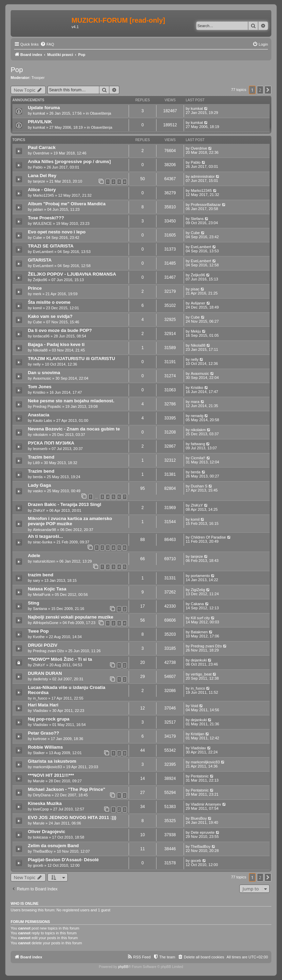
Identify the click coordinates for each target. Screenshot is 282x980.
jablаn (38, 209)
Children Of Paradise (208, 537)
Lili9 (36, 463)
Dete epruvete (203, 832)
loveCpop (41, 809)
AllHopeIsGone (46, 623)
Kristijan (198, 734)
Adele (34, 556)
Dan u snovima (44, 373)
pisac (195, 289)
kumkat (39, 113)
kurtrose (40, 739)
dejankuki (199, 660)
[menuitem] (47, 44)
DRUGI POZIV (43, 645)
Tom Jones (40, 387)
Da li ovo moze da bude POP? (60, 330)
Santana (40, 609)
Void (194, 706)
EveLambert (43, 252)
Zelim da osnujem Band (53, 846)
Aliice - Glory (42, 190)
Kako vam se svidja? (50, 316)
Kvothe (39, 637)
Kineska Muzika (45, 803)
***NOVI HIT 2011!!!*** (51, 775)
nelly (37, 364)
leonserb (40, 449)
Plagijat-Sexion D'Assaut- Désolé (63, 860)
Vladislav (41, 711)
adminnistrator (203, 176)
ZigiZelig (198, 590)
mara (195, 402)
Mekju (196, 331)
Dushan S (199, 486)
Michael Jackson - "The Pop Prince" (67, 789)
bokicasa (40, 837)
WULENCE (42, 223)
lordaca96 (41, 336)
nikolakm (40, 435)
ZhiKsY (39, 510)
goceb (38, 865)
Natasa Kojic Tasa (47, 589)
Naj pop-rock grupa (49, 719)
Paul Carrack (42, 147)
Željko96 (40, 280)
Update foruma (44, 108)
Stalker (39, 753)
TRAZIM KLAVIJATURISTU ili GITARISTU (71, 359)
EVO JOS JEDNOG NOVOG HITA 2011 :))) (72, 817)
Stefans (197, 219)
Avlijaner (198, 303)
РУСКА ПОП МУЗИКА (51, 443)
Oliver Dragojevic (46, 832)
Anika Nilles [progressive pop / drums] (69, 162)
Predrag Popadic (47, 406)
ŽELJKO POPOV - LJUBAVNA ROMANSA (72, 274)
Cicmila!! (198, 458)
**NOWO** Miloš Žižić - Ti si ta (60, 659)
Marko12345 (44, 195)
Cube (37, 238)
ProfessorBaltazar (206, 205)
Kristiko (39, 392)
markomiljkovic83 (47, 767)
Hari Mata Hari (43, 705)
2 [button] (260, 90)
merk (37, 294)
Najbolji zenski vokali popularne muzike (70, 617)
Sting (34, 603)
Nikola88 (40, 350)
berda (38, 477)
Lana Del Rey (42, 176)
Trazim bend (41, 457)
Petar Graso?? (44, 733)
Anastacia (39, 415)
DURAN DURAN (45, 673)
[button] (268, 90)
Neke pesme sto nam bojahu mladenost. (71, 401)
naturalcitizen (44, 561)
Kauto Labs (43, 420)
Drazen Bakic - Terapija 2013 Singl (64, 504)
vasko (38, 491)
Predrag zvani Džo (49, 651)
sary (37, 580)
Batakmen (199, 632)
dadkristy (41, 679)
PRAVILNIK (40, 122)
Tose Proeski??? (46, 218)
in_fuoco (40, 698)
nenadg (197, 416)
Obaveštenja (100, 113)
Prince (35, 288)
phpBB (123, 967)
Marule (39, 781)
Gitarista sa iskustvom (52, 761)
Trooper (38, 78)
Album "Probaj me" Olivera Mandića (67, 204)
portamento (200, 576)
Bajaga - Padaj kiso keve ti (56, 344)
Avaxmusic (42, 378)
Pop (17, 70)
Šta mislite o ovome (49, 302)
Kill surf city (200, 618)
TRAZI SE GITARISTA (51, 246)
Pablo (38, 167)
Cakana (197, 604)
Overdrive (41, 153)
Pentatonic (200, 776)
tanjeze (39, 181)
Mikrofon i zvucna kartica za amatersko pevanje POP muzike (70, 521)
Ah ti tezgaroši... (45, 536)
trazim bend (41, 575)
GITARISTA (40, 260)
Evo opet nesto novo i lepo (57, 232)
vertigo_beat (201, 674)
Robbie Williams (45, 747)
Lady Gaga (39, 485)
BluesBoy (199, 818)
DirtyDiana (42, 795)
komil (37, 308)
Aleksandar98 (45, 530)
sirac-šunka (43, 542)
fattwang (198, 444)
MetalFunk (42, 595)
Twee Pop (38, 631)
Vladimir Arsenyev (206, 804)
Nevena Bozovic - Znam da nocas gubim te (74, 429)
